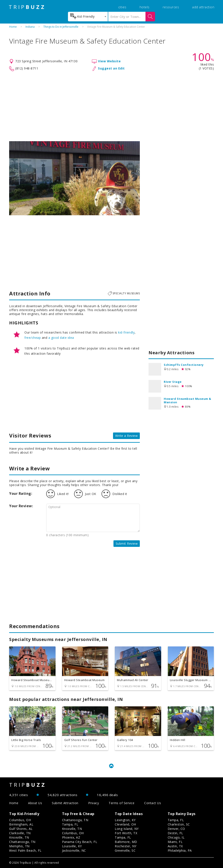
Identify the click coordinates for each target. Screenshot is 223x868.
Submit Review (127, 543)
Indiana (30, 27)
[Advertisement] (111, 106)
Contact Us (153, 803)
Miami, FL (175, 842)
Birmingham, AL (21, 824)
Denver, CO (176, 829)
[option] (74, 178)
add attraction (203, 7)
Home (13, 27)
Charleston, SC (179, 824)
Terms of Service (122, 803)
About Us (35, 803)
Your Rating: (21, 493)
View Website (109, 61)
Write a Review (126, 436)
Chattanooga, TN (22, 842)
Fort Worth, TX (126, 833)
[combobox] (88, 17)
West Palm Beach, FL (25, 850)
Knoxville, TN (19, 837)
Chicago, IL (176, 837)
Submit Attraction (65, 803)
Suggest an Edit (111, 68)
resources (171, 7)
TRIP (27, 7)
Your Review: (21, 506)
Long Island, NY (127, 829)
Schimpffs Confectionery (184, 365)
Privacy (94, 803)
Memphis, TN (19, 846)
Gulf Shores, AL (21, 829)
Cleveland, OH (125, 824)
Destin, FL (175, 833)
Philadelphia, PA (180, 850)
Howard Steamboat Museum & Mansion (188, 400)
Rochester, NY (126, 846)
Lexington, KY (125, 820)
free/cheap (33, 338)
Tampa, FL (70, 824)
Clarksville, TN (20, 833)
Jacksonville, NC (74, 850)
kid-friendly (126, 332)
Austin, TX (175, 846)
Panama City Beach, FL (80, 842)
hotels (145, 7)
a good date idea (61, 338)
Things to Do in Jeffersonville (61, 27)
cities (122, 7)
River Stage (173, 382)
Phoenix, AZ (71, 837)
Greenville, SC (125, 850)
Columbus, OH (20, 820)
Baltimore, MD (126, 842)
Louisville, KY (72, 846)
